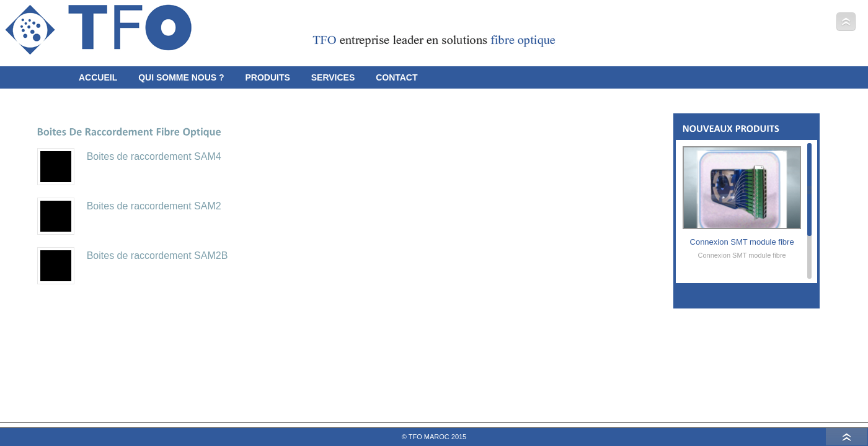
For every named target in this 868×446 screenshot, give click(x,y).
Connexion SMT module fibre (742, 242)
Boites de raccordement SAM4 (154, 156)
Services (333, 77)
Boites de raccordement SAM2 (154, 206)
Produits (267, 77)
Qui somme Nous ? (181, 77)
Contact (396, 77)
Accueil (98, 77)
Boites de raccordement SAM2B (157, 256)
